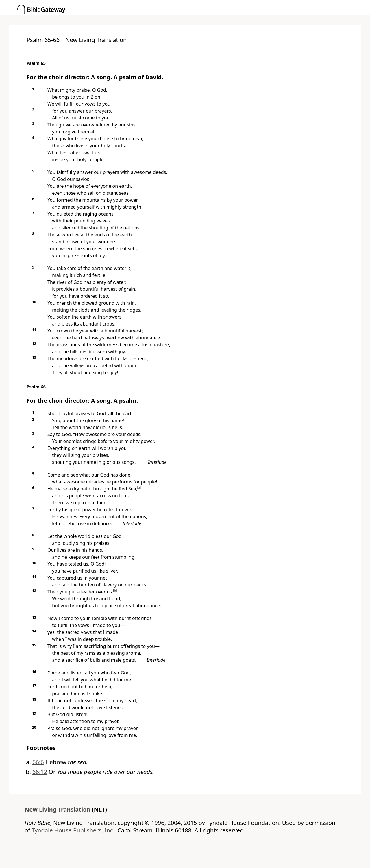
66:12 (40, 772)
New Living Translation (58, 809)
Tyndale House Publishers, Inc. (73, 830)
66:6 (38, 762)
